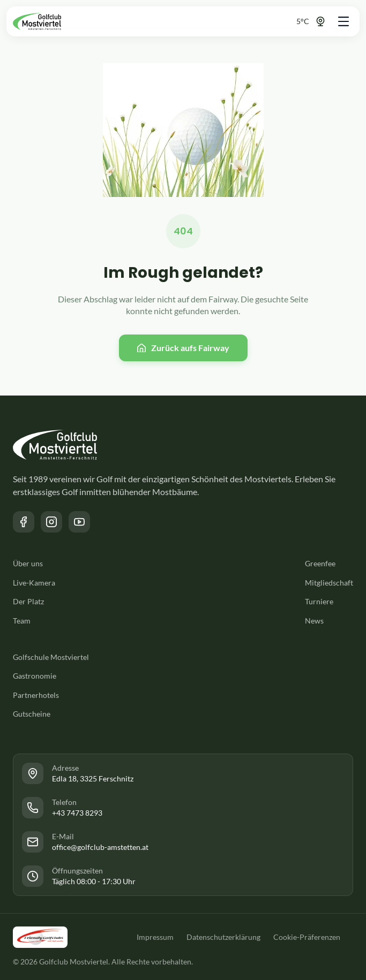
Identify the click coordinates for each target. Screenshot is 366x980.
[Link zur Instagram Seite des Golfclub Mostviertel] (51, 522)
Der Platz (28, 601)
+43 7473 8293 (77, 813)
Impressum (155, 937)
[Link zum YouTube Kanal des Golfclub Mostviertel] (79, 522)
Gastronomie (35, 676)
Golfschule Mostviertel (51, 657)
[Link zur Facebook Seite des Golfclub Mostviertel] (24, 522)
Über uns (28, 563)
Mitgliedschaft (329, 583)
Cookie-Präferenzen (307, 937)
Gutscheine (32, 714)
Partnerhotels (36, 695)
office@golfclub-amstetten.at (100, 847)
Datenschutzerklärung (223, 937)
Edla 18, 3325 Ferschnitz (93, 778)
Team (22, 621)
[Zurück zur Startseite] (37, 21)
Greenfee (320, 563)
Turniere (319, 601)
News (314, 621)
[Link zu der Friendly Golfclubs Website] (40, 937)
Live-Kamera (34, 583)
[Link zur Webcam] (302, 21)
